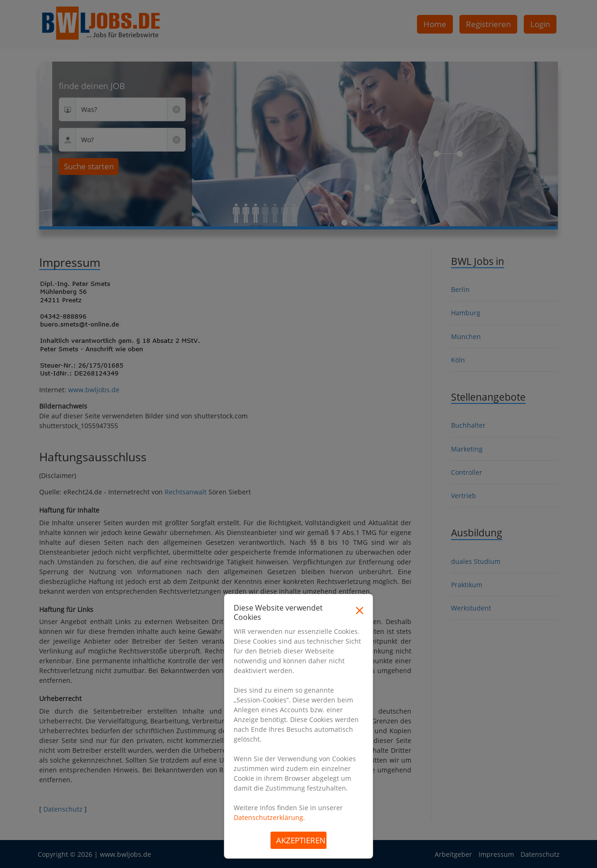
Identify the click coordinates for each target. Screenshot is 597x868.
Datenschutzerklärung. (269, 817)
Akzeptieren (301, 840)
